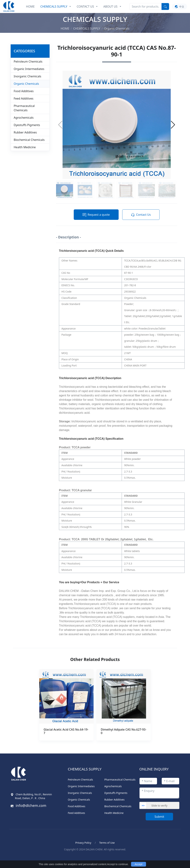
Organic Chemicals (26, 84)
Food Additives (24, 91)
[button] (173, 125)
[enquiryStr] (159, 793)
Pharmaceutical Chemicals (24, 108)
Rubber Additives (25, 132)
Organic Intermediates (29, 69)
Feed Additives (24, 98)
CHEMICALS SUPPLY (54, 6)
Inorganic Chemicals (27, 76)
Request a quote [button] (96, 215)
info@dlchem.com (31, 806)
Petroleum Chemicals (28, 61)
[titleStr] (148, 781)
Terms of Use (107, 843)
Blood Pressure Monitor (30, 857)
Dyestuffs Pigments (27, 125)
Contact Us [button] (141, 215)
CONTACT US (85, 6)
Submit (159, 817)
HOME (30, 6)
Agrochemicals (24, 118)
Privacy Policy (83, 843)
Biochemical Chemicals (29, 140)
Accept (139, 864)
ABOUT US (110, 6)
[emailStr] (170, 781)
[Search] (146, 6)
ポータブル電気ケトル (63, 857)
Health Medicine (25, 147)
